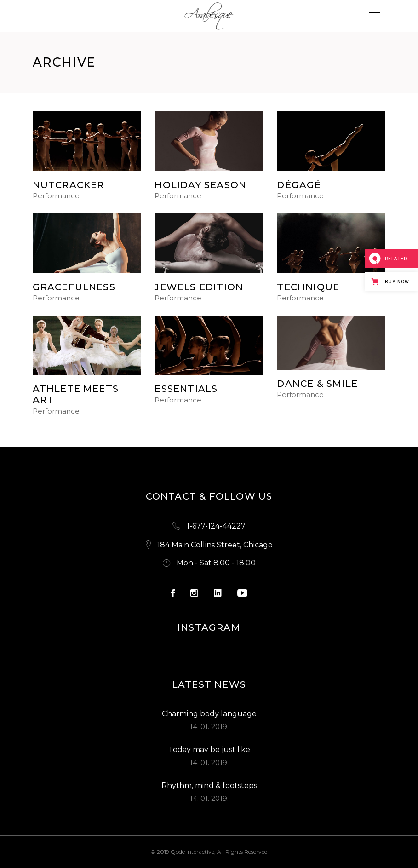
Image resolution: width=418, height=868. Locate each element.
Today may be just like (209, 750)
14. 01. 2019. (209, 727)
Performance (56, 196)
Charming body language (209, 714)
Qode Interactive (192, 852)
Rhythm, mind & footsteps (209, 785)
